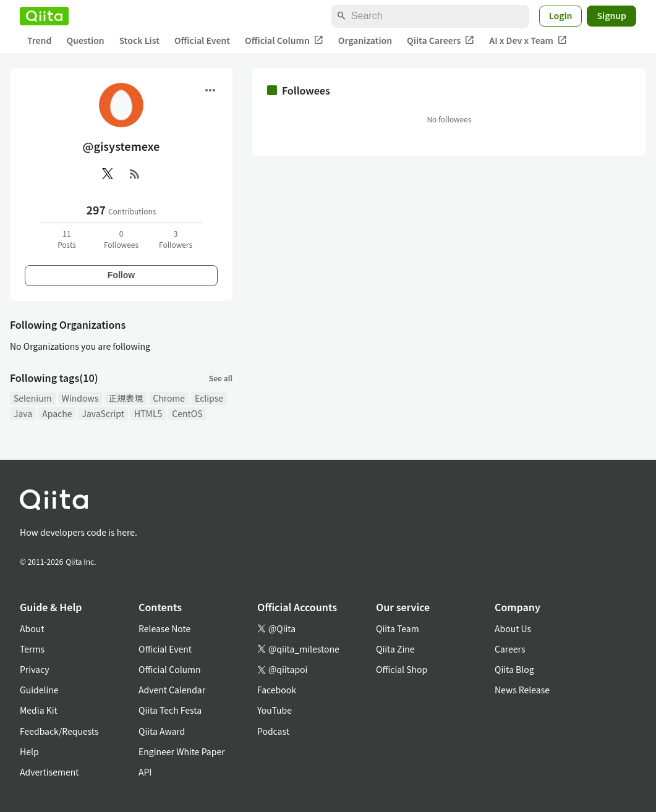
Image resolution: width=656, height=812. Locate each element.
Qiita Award (162, 731)
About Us (513, 628)
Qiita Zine (395, 649)
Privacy (34, 669)
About (32, 628)
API (145, 772)
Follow (121, 275)
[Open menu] (210, 90)
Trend (39, 40)
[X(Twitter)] (108, 174)
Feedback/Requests (59, 731)
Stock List (139, 40)
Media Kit (39, 710)
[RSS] (135, 174)
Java (23, 413)
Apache (57, 413)
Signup (611, 15)
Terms (32, 649)
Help (29, 751)
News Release (522, 690)
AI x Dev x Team (528, 40)
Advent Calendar (172, 690)
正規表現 (126, 398)
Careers (510, 649)
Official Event (202, 40)
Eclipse (209, 398)
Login (561, 15)
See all (221, 378)
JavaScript (103, 413)
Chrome (169, 398)
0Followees (121, 239)
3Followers (176, 239)
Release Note (164, 628)
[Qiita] (44, 16)
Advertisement (49, 772)
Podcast (273, 731)
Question (85, 40)
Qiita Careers (441, 40)
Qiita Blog (514, 669)
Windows (80, 398)
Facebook (277, 690)
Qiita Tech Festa (170, 710)
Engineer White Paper (182, 751)
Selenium (33, 398)
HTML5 (148, 413)
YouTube (275, 710)
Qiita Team (398, 628)
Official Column (284, 40)
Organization (365, 40)
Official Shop (402, 669)
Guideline (39, 690)
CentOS (187, 413)
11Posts (67, 239)
